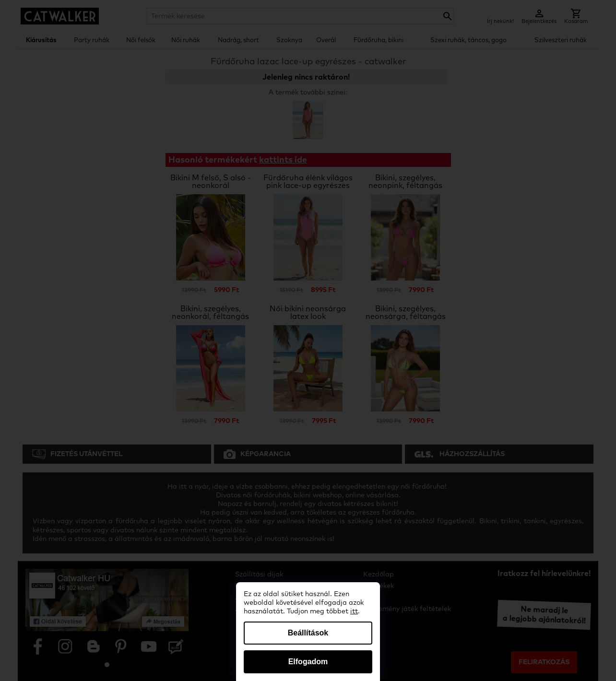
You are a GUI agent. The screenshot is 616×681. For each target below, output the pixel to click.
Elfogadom (308, 662)
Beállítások (308, 633)
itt (354, 611)
